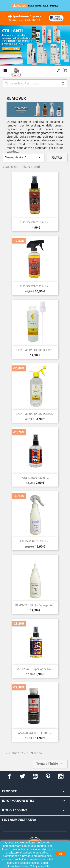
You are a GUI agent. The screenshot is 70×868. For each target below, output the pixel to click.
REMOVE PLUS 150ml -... (35, 541)
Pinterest (48, 776)
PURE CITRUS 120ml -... (35, 478)
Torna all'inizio (50, 764)
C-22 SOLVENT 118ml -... (35, 222)
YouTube (35, 776)
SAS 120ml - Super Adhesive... (35, 669)
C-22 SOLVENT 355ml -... (35, 286)
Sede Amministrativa (19, 820)
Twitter (22, 776)
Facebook (9, 776)
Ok (61, 854)
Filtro (57, 158)
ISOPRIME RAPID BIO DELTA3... (35, 350)
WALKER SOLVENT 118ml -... (35, 733)
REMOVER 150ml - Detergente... (35, 605)
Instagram (61, 776)
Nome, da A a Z (23, 157)
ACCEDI (19, 6)
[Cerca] (35, 83)
